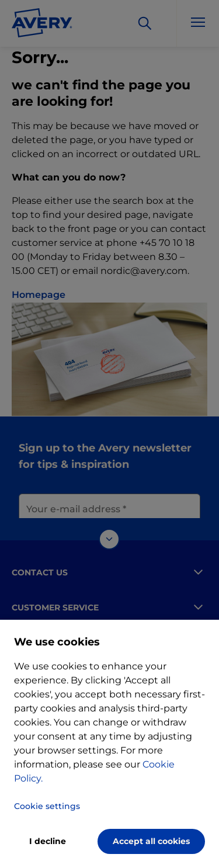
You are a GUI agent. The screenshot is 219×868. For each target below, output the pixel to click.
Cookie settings (47, 806)
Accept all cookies (151, 841)
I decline (48, 841)
